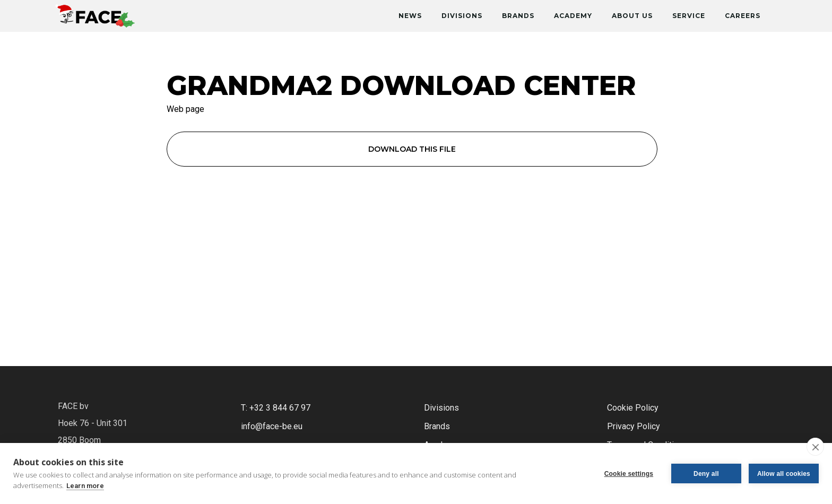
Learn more (85, 486)
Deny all (706, 474)
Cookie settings (629, 474)
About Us (632, 16)
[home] (95, 14)
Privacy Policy (634, 426)
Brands (518, 16)
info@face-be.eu (272, 426)
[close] (815, 447)
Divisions (462, 16)
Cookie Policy (633, 408)
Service (689, 16)
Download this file (412, 149)
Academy (573, 16)
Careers (743, 16)
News (410, 16)
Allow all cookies (784, 474)
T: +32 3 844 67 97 (276, 408)
